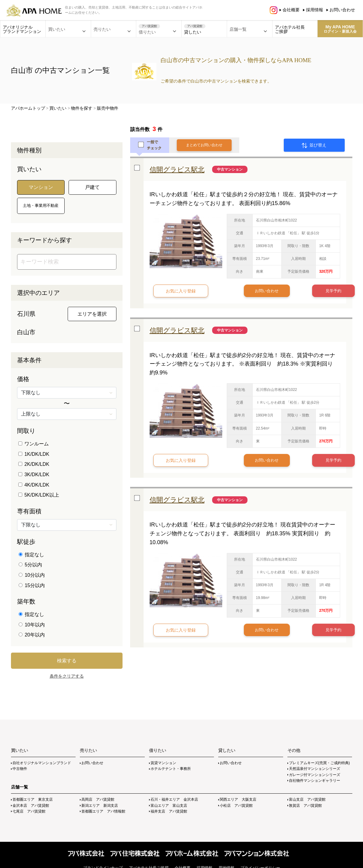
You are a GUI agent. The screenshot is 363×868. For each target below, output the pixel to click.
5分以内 (30, 565)
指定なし (31, 555)
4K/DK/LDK (34, 485)
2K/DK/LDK (34, 464)
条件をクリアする (67, 676)
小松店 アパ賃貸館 (236, 806)
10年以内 (32, 625)
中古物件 (20, 769)
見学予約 (309, 291)
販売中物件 (108, 108)
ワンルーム (34, 444)
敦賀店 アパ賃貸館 (305, 806)
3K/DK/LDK (34, 475)
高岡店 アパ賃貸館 (98, 799)
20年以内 (32, 635)
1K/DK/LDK (34, 454)
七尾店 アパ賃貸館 (29, 811)
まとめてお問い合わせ (204, 145)
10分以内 (32, 575)
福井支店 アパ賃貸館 (169, 811)
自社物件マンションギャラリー (315, 781)
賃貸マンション (163, 763)
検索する (67, 661)
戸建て (92, 187)
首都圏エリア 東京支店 (33, 799)
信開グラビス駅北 (177, 170)
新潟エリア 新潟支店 (100, 806)
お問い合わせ (342, 10)
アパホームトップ (28, 108)
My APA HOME (340, 29)
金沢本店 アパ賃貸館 (31, 806)
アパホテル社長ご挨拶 (290, 29)
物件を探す (82, 108)
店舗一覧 (20, 787)
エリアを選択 (92, 314)
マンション (41, 187)
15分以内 (32, 585)
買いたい (58, 108)
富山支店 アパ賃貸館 (307, 799)
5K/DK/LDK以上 (39, 495)
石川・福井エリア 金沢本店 (174, 799)
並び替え (314, 145)
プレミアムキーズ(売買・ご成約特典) (319, 763)
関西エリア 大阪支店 (238, 799)
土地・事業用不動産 (41, 205)
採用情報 (315, 10)
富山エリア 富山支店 (169, 806)
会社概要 (291, 10)
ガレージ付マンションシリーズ (315, 775)
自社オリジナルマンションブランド (42, 763)
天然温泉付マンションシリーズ (315, 769)
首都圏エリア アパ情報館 (103, 811)
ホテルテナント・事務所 (171, 769)
